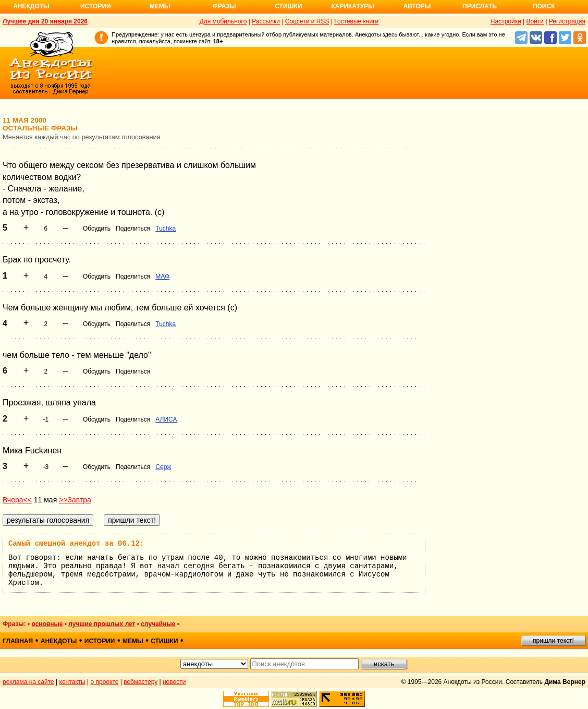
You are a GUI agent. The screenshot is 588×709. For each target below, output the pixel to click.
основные (47, 624)
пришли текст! (553, 641)
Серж (163, 467)
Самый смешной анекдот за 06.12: (76, 544)
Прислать (480, 6)
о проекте (105, 682)
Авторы (417, 6)
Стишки (288, 6)
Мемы (160, 6)
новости (174, 682)
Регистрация (567, 21)
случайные (158, 624)
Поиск (544, 6)
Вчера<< (17, 500)
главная (18, 641)
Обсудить (97, 229)
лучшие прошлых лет (102, 624)
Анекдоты (31, 6)
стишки (164, 641)
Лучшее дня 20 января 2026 (45, 21)
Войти (535, 21)
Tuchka (166, 229)
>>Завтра (75, 500)
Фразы (224, 6)
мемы (133, 641)
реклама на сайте (28, 682)
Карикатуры (353, 6)
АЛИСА (166, 419)
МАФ (162, 277)
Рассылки (266, 21)
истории (100, 641)
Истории (96, 6)
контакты (72, 682)
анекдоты (59, 641)
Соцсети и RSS (307, 21)
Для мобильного (223, 21)
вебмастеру (140, 682)
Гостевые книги (356, 21)
